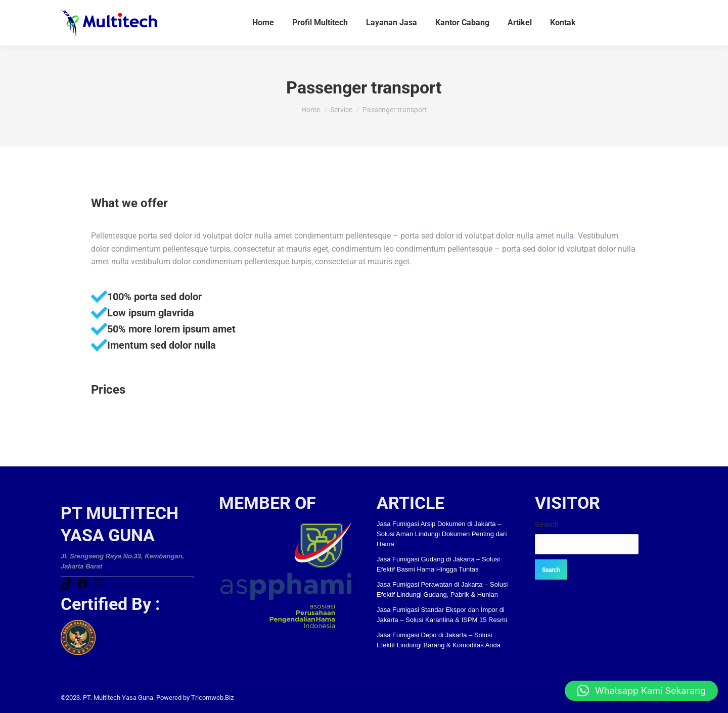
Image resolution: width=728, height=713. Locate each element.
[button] (641, 691)
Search (547, 524)
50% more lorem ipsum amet (171, 329)
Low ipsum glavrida (151, 313)
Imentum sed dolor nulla (162, 345)
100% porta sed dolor (154, 297)
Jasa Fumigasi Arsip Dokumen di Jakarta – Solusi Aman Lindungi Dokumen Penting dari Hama (442, 534)
